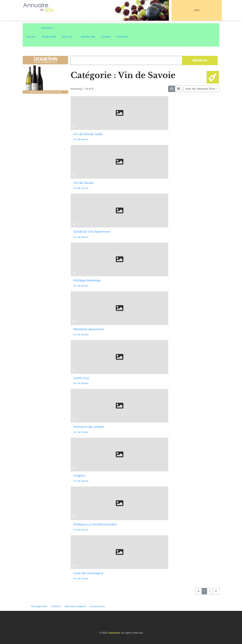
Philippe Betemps (87, 280)
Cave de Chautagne (88, 573)
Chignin (79, 476)
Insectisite (114, 633)
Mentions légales (75, 606)
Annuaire (47, 28)
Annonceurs (97, 606)
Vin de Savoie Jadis (88, 134)
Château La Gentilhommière (95, 524)
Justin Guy (81, 378)
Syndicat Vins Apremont (92, 232)
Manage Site (39, 606)
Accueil (31, 37)
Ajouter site (88, 37)
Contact (106, 37)
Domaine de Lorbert (89, 427)
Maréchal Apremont (88, 329)
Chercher (122, 37)
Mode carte (49, 37)
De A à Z (67, 37)
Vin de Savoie (81, 139)
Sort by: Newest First (200, 89)
